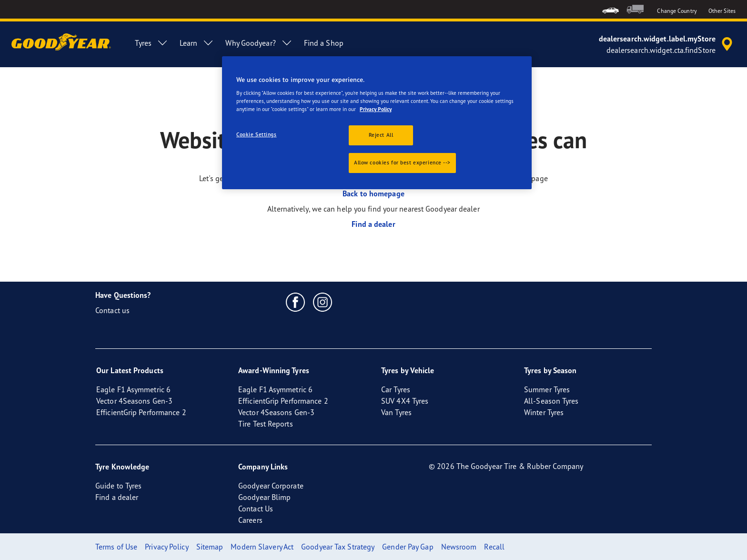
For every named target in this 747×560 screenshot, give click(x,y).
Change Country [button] (677, 11)
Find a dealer (373, 224)
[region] (377, 123)
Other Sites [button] (722, 11)
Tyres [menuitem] (151, 43)
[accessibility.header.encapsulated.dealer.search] (667, 44)
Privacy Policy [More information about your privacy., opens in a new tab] (376, 109)
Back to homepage (373, 193)
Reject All (381, 135)
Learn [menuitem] (197, 43)
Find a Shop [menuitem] (324, 43)
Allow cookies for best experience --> (402, 163)
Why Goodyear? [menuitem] (259, 43)
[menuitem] (611, 9)
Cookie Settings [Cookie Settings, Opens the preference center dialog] (257, 134)
